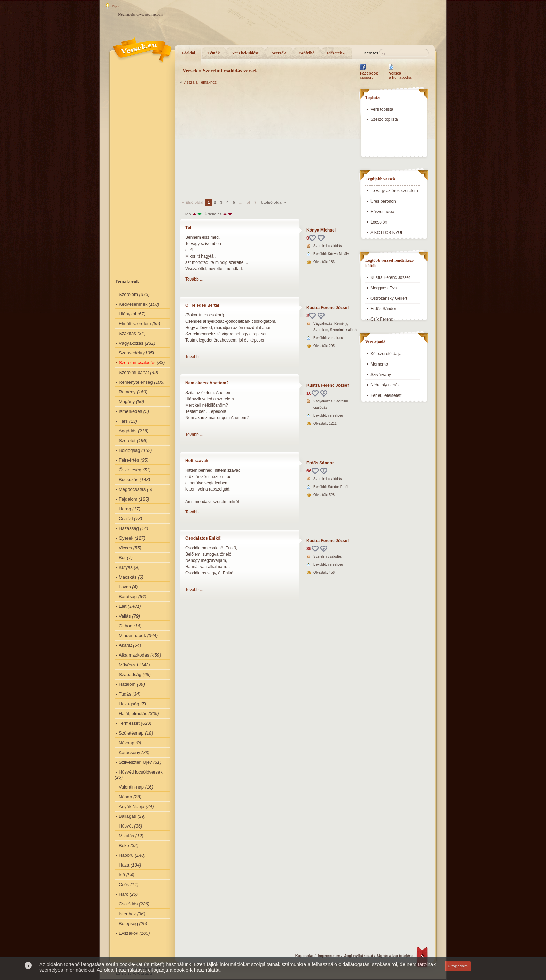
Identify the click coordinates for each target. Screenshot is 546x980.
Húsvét (126, 826)
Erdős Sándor (320, 463)
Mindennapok (132, 636)
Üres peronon (383, 201)
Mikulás (126, 836)
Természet (129, 723)
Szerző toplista (384, 119)
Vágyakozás (131, 343)
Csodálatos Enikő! (204, 538)
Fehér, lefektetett (386, 395)
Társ (123, 421)
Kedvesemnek (133, 304)
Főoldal (189, 53)
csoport (369, 75)
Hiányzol (127, 314)
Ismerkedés (130, 411)
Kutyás (126, 567)
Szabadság (130, 675)
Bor (122, 558)
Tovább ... (194, 279)
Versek (190, 71)
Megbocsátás (132, 489)
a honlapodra (400, 75)
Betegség (128, 923)
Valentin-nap (131, 787)
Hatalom (127, 684)
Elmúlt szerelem (135, 324)
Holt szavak (197, 461)
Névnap (127, 743)
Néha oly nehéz (385, 385)
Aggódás (128, 431)
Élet (123, 606)
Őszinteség (130, 470)
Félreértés (129, 460)
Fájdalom (128, 499)
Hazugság (129, 704)
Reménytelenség (136, 382)
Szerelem (128, 294)
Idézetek (337, 53)
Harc (123, 894)
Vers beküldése (245, 53)
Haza (124, 865)
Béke (124, 845)
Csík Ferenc (382, 319)
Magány (127, 402)
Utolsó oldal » (273, 202)
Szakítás (127, 333)
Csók (124, 884)
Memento (379, 364)
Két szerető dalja (386, 354)
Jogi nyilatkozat (359, 956)
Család (126, 519)
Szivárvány (381, 375)
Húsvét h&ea (383, 212)
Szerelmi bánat (134, 372)
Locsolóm (379, 222)
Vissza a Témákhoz (200, 82)
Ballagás (127, 816)
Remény (127, 392)
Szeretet (127, 441)
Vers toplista (382, 109)
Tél (188, 228)
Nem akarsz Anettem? (207, 383)
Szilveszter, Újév (135, 762)
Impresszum (329, 956)
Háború (126, 855)
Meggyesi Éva (384, 288)
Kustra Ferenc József (327, 308)
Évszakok (128, 933)
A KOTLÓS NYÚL (387, 233)
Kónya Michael (321, 230)
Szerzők (279, 53)
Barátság (128, 597)
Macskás (128, 577)
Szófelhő (307, 53)
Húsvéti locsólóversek (141, 772)
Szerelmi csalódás (137, 363)
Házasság (129, 528)
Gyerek (126, 538)
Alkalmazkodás (134, 655)
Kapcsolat (305, 956)
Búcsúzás (128, 480)
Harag (125, 509)
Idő (122, 875)
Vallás (125, 616)
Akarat (125, 645)
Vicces (125, 548)
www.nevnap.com (150, 14)
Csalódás (128, 904)
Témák (214, 53)
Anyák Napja (132, 806)
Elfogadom (458, 966)
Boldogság (129, 450)
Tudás (125, 694)
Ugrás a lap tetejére (395, 956)
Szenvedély (130, 353)
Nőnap (125, 797)
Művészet (128, 665)
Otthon (126, 626)
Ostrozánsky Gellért (389, 298)
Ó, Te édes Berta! (202, 305)
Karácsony (129, 752)
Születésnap (131, 733)
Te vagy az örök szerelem (394, 191)
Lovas (125, 587)
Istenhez (127, 914)
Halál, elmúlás (133, 714)
